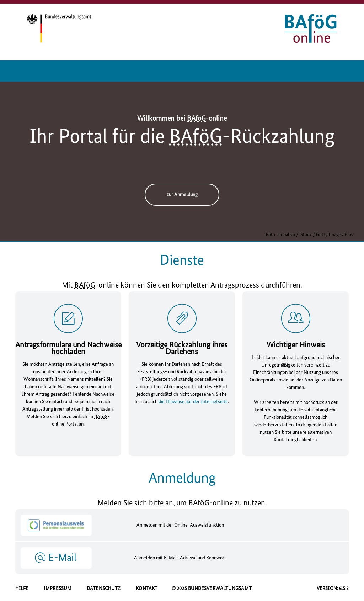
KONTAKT (147, 589)
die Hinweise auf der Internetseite (193, 402)
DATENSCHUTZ (104, 589)
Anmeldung (182, 479)
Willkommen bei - (182, 119)
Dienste (182, 261)
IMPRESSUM (58, 589)
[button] (56, 558)
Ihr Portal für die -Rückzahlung (182, 137)
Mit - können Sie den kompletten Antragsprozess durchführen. (182, 286)
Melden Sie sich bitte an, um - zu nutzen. (182, 503)
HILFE (22, 589)
